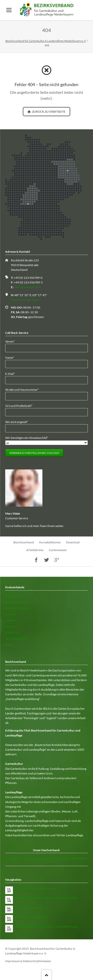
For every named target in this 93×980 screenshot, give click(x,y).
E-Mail (12, 373)
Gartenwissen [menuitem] (58, 550)
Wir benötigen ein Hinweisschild (27, 437)
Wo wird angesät (17, 422)
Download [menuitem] (73, 542)
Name (12, 357)
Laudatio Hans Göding (29, 907)
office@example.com (28, 287)
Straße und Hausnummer (22, 389)
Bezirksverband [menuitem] (24, 542)
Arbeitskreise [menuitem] (35, 550)
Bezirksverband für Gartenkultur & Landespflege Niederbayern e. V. (46, 41)
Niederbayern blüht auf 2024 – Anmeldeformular (47, 927)
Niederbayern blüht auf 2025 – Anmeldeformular (47, 898)
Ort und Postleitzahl (19, 405)
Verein (12, 341)
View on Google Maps (25, 300)
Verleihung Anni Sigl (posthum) (35, 888)
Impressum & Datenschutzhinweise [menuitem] (28, 961)
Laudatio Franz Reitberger (32, 917)
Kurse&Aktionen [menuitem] (50, 542)
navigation (9, 10)
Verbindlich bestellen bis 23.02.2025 (34, 453)
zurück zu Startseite (48, 112)
